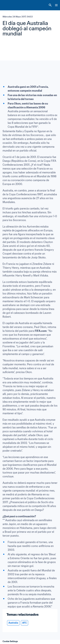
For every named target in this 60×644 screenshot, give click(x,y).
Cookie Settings (10, 641)
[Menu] (56, 5)
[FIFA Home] (8, 5)
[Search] (50, 5)
